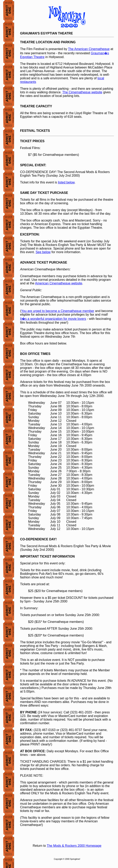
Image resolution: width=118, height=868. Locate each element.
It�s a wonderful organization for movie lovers (53, 319)
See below (43, 252)
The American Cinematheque (89, 49)
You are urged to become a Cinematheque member (58, 311)
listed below (66, 182)
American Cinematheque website (59, 283)
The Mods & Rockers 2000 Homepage (74, 846)
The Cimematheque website (82, 92)
